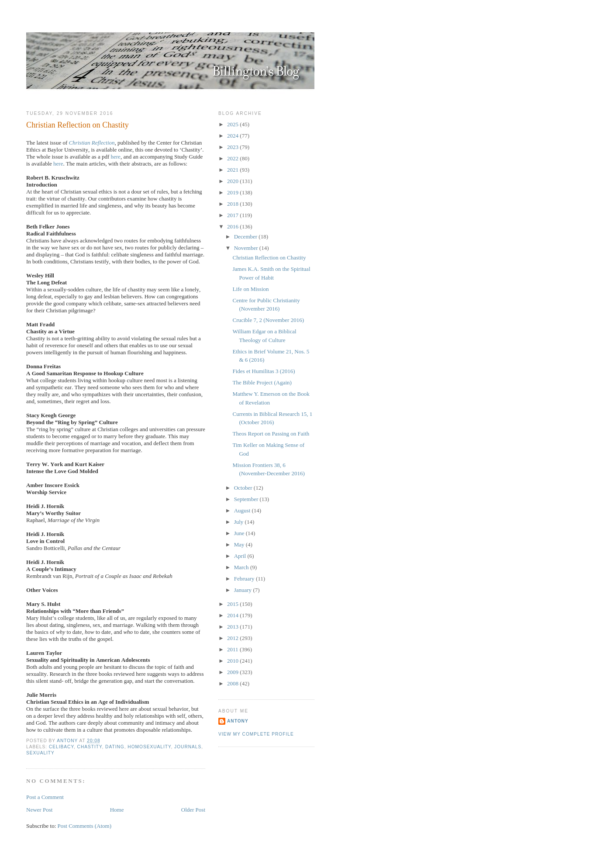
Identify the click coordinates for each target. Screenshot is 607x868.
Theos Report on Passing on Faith (271, 434)
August (243, 510)
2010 (233, 661)
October (244, 488)
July (240, 522)
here (116, 157)
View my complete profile (256, 734)
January (244, 590)
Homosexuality (149, 747)
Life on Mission (250, 289)
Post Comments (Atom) (85, 826)
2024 (233, 136)
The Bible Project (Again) (262, 382)
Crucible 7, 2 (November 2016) (268, 320)
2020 (233, 181)
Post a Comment (45, 797)
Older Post (193, 810)
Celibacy (61, 747)
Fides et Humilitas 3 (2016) (264, 371)
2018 (233, 204)
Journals (188, 747)
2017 (233, 215)
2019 (233, 192)
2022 (233, 158)
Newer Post (39, 810)
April (241, 556)
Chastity (90, 747)
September (247, 499)
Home (117, 810)
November (247, 248)
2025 (233, 124)
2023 (233, 147)
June (240, 533)
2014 (233, 615)
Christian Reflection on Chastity (269, 258)
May (240, 545)
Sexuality (40, 753)
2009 (233, 672)
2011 (233, 649)
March (242, 567)
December (247, 237)
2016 (233, 227)
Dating (115, 747)
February (245, 579)
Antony (238, 721)
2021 (233, 170)
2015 (233, 604)
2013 (233, 627)
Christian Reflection (91, 143)
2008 (233, 683)
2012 (233, 638)
